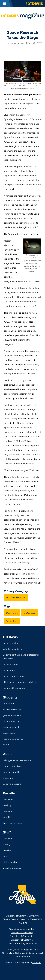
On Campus (30, 613)
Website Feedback (12, 868)
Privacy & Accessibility (22, 933)
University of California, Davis (20, 916)
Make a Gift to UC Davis (14, 688)
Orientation (8, 703)
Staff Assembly (10, 862)
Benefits (7, 817)
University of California (22, 940)
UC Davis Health (10, 643)
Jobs (5, 856)
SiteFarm (37, 962)
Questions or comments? (22, 929)
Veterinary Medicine (13, 649)
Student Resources (12, 709)
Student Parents (11, 721)
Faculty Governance (12, 823)
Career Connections (12, 766)
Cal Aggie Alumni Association (17, 760)
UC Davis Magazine (16, 598)
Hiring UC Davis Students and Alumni (20, 682)
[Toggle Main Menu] (4, 4)
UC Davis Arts (9, 670)
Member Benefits (12, 772)
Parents (7, 745)
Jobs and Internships (13, 739)
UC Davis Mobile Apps (13, 676)
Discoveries (12, 613)
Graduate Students (12, 715)
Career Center (10, 733)
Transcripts (8, 778)
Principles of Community (22, 936)
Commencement (11, 727)
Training (7, 844)
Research (7, 811)
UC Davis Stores (10, 664)
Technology (12, 621)
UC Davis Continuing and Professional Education (21, 657)
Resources (8, 799)
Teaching (7, 805)
